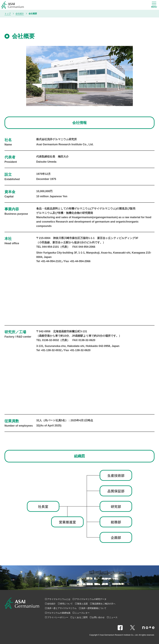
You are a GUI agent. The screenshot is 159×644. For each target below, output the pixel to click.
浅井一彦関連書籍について (94, 608)
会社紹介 (51, 604)
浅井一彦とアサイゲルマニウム (62, 608)
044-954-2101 (50, 247)
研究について (66, 604)
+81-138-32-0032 (51, 350)
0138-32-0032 (50, 340)
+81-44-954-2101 (51, 261)
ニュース (113, 617)
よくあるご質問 (80, 617)
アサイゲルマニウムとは (59, 599)
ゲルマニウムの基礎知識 (59, 613)
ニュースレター (82, 613)
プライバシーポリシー (58, 617)
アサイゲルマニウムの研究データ (91, 599)
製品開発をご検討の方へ (104, 604)
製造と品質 (83, 604)
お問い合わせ (98, 617)
